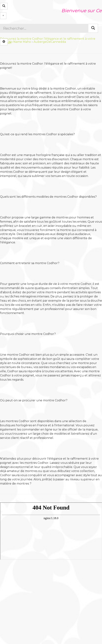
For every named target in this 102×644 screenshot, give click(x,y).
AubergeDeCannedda (50, 42)
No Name (15, 42)
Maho (27, 42)
